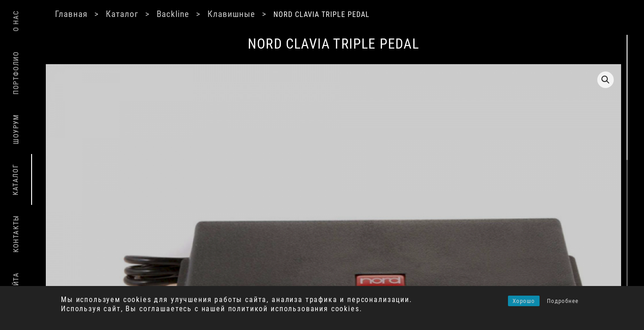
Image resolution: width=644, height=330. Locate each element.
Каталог (147, 14)
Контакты (16, 234)
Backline (200, 14)
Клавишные (260, 14)
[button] (483, 80)
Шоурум (16, 129)
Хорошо (524, 301)
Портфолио (16, 73)
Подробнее (563, 301)
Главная (95, 14)
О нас (16, 21)
